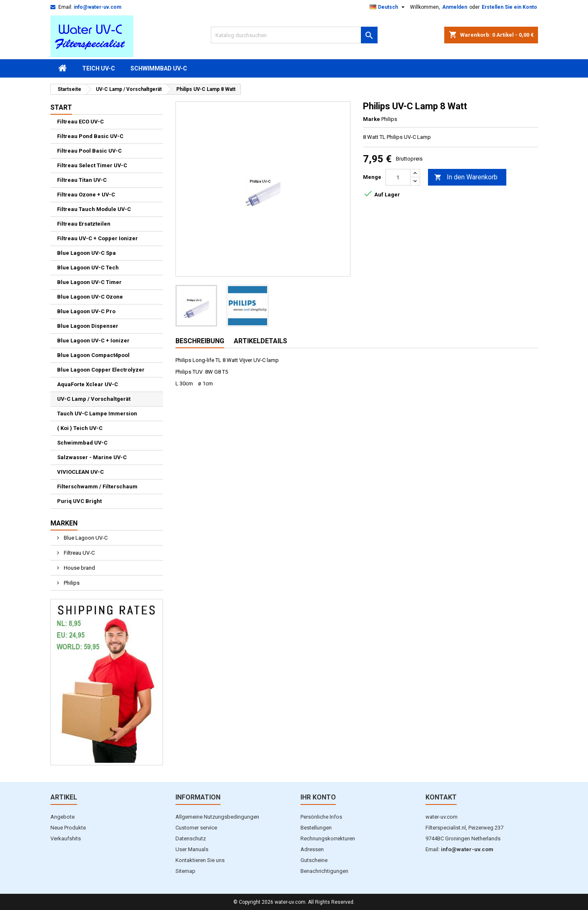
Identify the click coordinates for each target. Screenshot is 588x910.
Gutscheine (314, 860)
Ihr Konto (318, 797)
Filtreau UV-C (79, 553)
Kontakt (441, 797)
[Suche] (294, 35)
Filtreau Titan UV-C (82, 180)
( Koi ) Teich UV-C (80, 428)
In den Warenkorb (466, 177)
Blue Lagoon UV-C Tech (88, 268)
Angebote (63, 817)
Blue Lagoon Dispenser (88, 326)
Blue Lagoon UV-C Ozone (90, 297)
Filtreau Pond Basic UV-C (90, 136)
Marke (372, 119)
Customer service (196, 828)
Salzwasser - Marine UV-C (92, 457)
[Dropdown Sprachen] (388, 7)
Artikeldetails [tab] (260, 341)
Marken (64, 523)
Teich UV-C (99, 68)
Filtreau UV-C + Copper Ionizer (98, 238)
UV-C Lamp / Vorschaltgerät (94, 399)
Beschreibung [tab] (200, 341)
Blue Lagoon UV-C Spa (86, 253)
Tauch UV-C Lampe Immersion (97, 414)
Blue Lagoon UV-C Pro (86, 311)
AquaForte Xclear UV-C (88, 384)
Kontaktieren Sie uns (200, 860)
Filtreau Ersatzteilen (84, 224)
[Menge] (398, 177)
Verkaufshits (66, 838)
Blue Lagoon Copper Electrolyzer (101, 370)
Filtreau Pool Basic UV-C (89, 151)
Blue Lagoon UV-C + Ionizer (93, 341)
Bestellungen (316, 828)
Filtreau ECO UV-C (80, 122)
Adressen (312, 849)
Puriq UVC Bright (79, 501)
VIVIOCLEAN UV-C (80, 472)
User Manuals (192, 849)
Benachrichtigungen (324, 871)
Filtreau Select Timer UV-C (92, 165)
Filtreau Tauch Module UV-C (94, 209)
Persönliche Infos (321, 817)
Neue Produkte (68, 828)
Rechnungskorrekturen (328, 838)
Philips (71, 583)
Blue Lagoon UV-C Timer (89, 282)
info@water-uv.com (98, 7)
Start (61, 107)
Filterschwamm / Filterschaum (97, 486)
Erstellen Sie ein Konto (509, 7)
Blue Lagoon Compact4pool (93, 355)
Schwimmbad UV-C (159, 68)
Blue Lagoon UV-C (85, 538)
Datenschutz (191, 838)
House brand (79, 568)
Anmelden (455, 7)
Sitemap (185, 871)
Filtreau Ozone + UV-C (86, 195)
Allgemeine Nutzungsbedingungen (217, 817)
